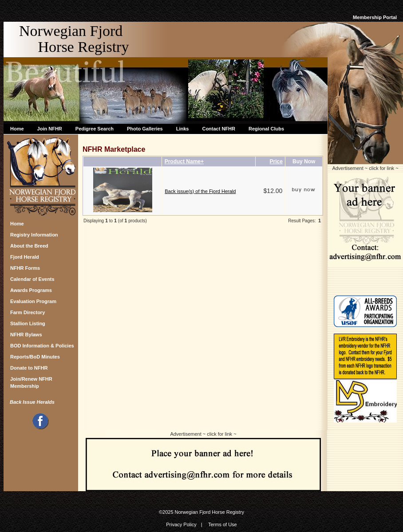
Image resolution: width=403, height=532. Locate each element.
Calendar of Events (32, 279)
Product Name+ (184, 162)
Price (276, 162)
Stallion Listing (28, 323)
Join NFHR (50, 129)
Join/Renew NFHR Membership (31, 381)
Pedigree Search (95, 129)
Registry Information (34, 235)
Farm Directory (28, 312)
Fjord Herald (25, 257)
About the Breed (29, 246)
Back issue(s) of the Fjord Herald (200, 191)
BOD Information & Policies (42, 346)
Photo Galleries (145, 129)
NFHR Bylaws (26, 335)
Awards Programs (31, 290)
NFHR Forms (25, 268)
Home (17, 129)
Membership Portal (375, 17)
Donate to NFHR (29, 368)
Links (183, 129)
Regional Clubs (266, 129)
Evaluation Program (33, 301)
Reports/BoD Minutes (35, 357)
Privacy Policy (181, 524)
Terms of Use (223, 524)
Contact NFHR (219, 129)
